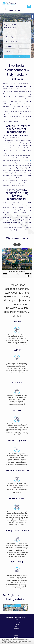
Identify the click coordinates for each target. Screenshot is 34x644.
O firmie (16, 635)
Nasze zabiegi (16, 622)
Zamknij (17, 641)
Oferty (16, 620)
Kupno (16, 626)
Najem (16, 631)
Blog (16, 633)
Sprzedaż (16, 624)
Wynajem (16, 629)
